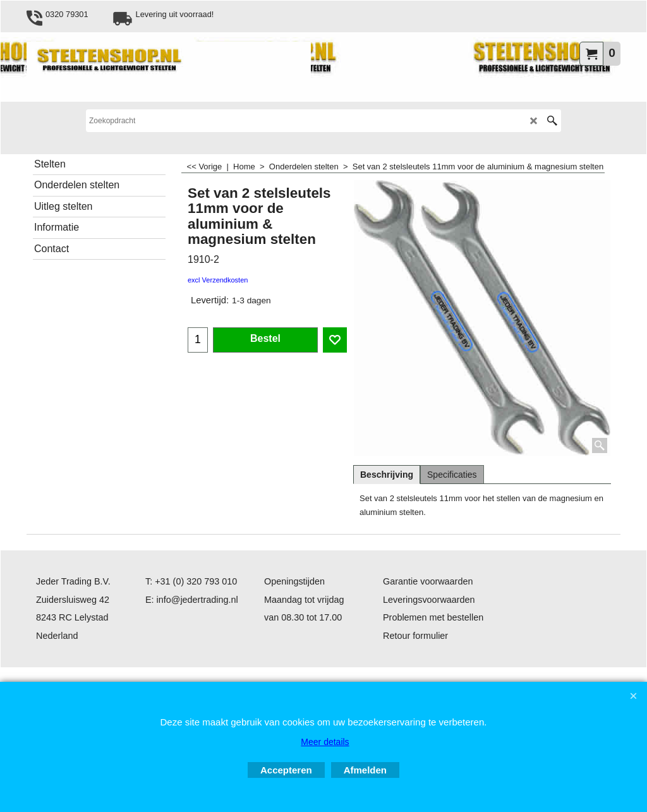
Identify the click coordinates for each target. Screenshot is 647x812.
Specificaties (452, 475)
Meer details (325, 742)
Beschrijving (387, 475)
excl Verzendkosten (218, 280)
